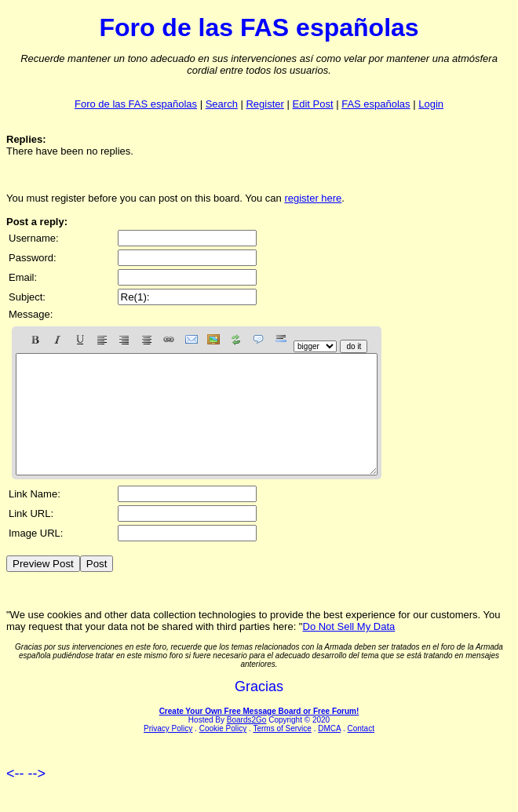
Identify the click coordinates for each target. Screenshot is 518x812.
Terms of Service (282, 752)
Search (222, 104)
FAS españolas (376, 104)
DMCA (329, 752)
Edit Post (313, 104)
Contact (360, 752)
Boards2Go (247, 743)
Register (264, 104)
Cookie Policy (223, 752)
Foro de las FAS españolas (136, 104)
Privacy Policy (168, 752)
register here (313, 198)
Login (431, 104)
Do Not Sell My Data (349, 650)
